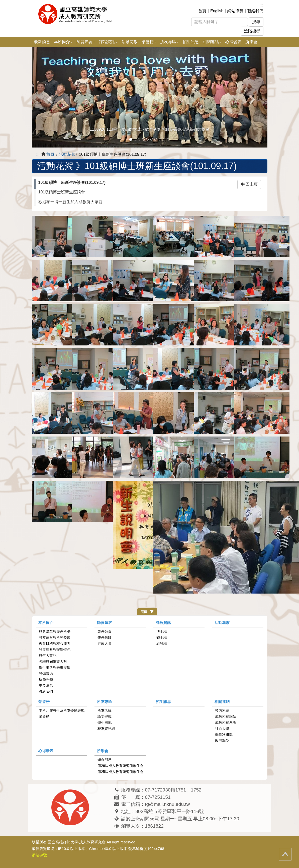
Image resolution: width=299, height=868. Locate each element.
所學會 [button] (253, 42)
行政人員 (105, 643)
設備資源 (46, 674)
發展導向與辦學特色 (55, 649)
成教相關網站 (226, 716)
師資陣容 (105, 623)
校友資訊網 (106, 729)
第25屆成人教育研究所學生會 (121, 772)
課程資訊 (163, 623)
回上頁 (249, 184)
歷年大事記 (48, 656)
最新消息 (42, 42)
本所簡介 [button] (63, 42)
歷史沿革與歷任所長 (55, 631)
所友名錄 (105, 710)
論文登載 (105, 716)
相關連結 (222, 702)
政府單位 (222, 741)
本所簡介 (46, 623)
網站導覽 (235, 11)
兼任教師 (105, 637)
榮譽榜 (44, 702)
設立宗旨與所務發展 (55, 637)
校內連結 (222, 710)
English (217, 11)
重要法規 (46, 685)
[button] (49, 97)
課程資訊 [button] (108, 42)
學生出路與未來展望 (55, 668)
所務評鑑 (46, 679)
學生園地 (105, 722)
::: (261, 5)
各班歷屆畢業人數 (53, 662)
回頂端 (285, 854)
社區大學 (222, 729)
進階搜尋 (252, 31)
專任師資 (105, 631)
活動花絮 (130, 42)
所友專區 (105, 702)
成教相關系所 (226, 722)
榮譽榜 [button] (149, 42)
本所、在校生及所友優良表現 (62, 710)
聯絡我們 (255, 11)
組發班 (162, 643)
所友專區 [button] (169, 42)
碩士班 (162, 637)
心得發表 (233, 42)
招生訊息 (191, 42)
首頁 (202, 11)
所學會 (103, 751)
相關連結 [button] (212, 42)
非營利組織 (224, 735)
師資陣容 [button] (86, 42)
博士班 (162, 631)
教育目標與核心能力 (55, 643)
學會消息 (105, 760)
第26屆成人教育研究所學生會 (121, 766)
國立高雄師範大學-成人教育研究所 (77, 842)
